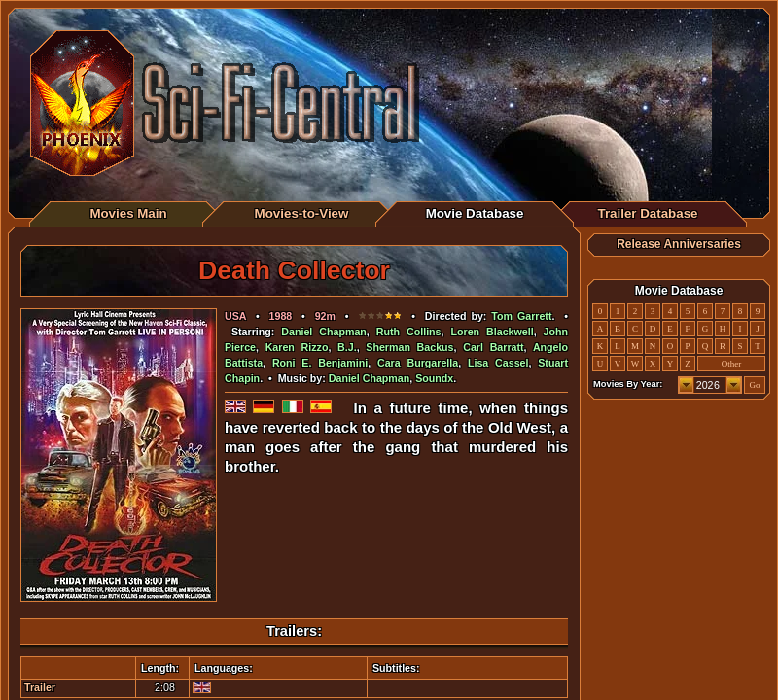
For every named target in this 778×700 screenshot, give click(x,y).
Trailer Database (648, 213)
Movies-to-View (302, 213)
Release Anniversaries (679, 244)
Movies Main (128, 213)
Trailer (40, 687)
